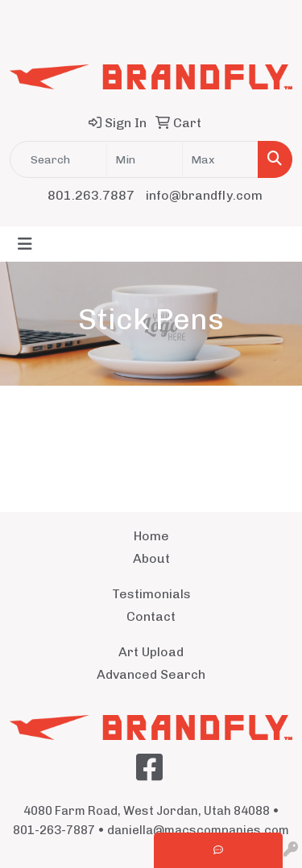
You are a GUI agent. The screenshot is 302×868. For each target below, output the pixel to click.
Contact (151, 616)
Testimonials (151, 594)
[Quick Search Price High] (220, 159)
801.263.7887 (91, 195)
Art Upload (151, 652)
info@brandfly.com (204, 195)
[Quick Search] (58, 159)
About (151, 558)
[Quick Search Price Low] (145, 159)
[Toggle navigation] (25, 244)
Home (151, 536)
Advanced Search (151, 674)
